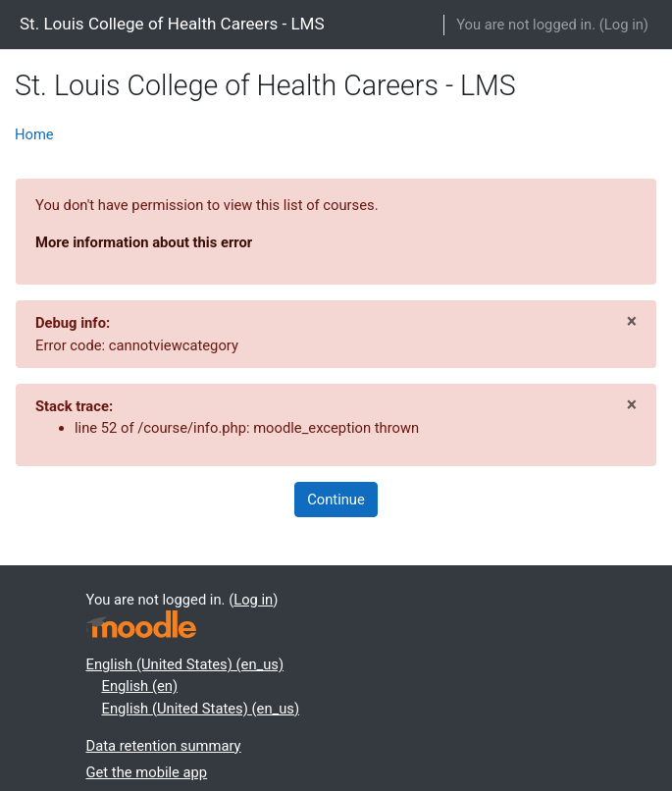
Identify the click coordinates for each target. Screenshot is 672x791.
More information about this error (144, 242)
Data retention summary (164, 746)
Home (34, 134)
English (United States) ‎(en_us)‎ (185, 664)
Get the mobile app (147, 772)
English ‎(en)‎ (140, 686)
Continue (336, 500)
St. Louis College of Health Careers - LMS (172, 24)
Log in (624, 25)
